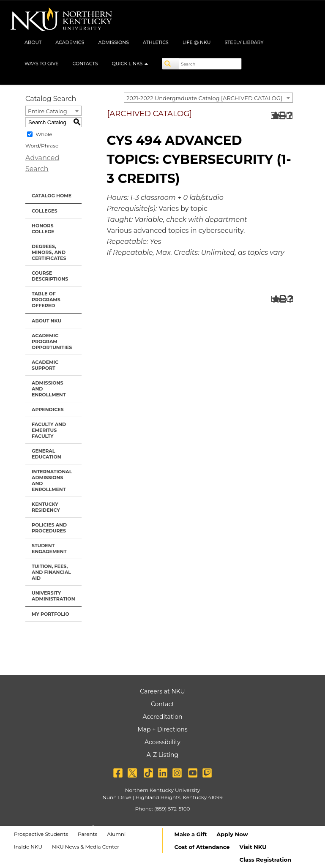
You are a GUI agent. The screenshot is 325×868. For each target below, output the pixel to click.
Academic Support (45, 365)
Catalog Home (52, 196)
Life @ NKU (197, 42)
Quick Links (130, 63)
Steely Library (244, 42)
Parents (87, 834)
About (33, 42)
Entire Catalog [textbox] (48, 111)
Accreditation (163, 717)
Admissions (113, 42)
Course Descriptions (50, 276)
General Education (46, 454)
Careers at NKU (162, 691)
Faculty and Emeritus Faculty (49, 430)
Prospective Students (41, 834)
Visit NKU (253, 847)
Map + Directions (162, 729)
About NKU (46, 321)
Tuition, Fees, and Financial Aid (51, 572)
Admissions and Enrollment (49, 389)
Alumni (116, 834)
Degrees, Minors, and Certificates (49, 252)
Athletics (156, 42)
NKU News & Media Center (86, 847)
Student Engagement (49, 549)
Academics (70, 42)
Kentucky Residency (46, 507)
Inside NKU (28, 847)
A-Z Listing (162, 755)
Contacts (85, 63)
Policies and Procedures (49, 528)
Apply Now (232, 834)
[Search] (171, 64)
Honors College (43, 229)
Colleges (44, 211)
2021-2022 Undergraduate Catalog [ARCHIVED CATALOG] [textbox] (204, 98)
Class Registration (265, 860)
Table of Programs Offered (46, 300)
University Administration (53, 596)
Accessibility (162, 742)
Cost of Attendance (202, 847)
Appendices (48, 409)
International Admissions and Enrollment (52, 480)
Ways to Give (42, 63)
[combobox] (208, 98)
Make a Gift (191, 834)
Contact (162, 704)
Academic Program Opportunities (52, 341)
